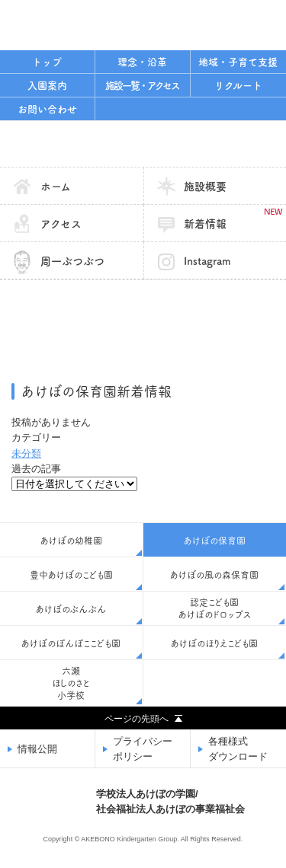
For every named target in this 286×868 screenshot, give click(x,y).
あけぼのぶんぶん (71, 609)
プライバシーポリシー (143, 749)
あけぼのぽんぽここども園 (71, 643)
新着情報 (233, 218)
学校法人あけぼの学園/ (170, 803)
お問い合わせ (47, 109)
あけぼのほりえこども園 (214, 643)
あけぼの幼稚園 (71, 541)
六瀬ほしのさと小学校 (71, 683)
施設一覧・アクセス (142, 86)
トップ (47, 62)
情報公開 (37, 749)
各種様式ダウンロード (238, 749)
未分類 (26, 453)
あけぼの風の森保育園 (214, 575)
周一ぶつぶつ (72, 261)
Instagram (207, 261)
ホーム (56, 187)
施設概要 (205, 187)
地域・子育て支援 (238, 62)
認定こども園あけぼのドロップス (215, 608)
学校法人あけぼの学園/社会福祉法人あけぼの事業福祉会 (95, 23)
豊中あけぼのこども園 (71, 575)
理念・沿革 (142, 62)
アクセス (61, 224)
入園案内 (47, 86)
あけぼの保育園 (143, 144)
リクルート (238, 86)
